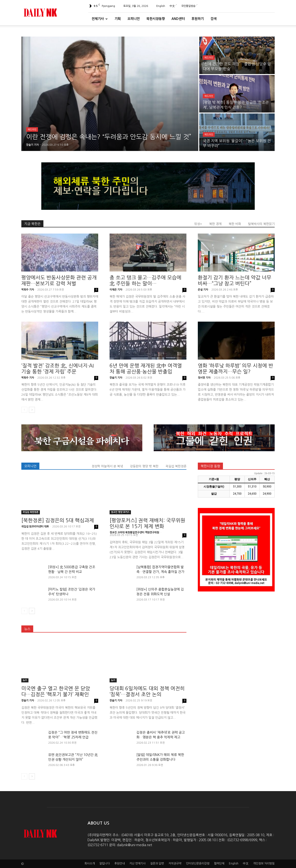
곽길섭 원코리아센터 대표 (35, 527)
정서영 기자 (204, 378)
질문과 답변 (157, 863)
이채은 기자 (116, 290)
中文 (173, 6)
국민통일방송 (189, 6)
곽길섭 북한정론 (176, 466)
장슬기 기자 (116, 378)
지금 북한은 (32, 224)
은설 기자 (203, 290)
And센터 (178, 19)
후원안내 (120, 863)
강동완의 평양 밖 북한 (144, 466)
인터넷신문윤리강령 (198, 863)
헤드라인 (32, 129)
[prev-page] (24, 410)
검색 (213, 19)
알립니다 (105, 863)
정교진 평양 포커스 (120, 512)
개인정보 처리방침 (264, 863)
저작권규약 (175, 863)
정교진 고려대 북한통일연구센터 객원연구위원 (134, 533)
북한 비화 (235, 224)
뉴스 (27, 629)
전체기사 (100, 19)
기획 (118, 19)
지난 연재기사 (137, 863)
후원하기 (198, 19)
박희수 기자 (28, 290)
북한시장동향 (156, 19)
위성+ (198, 224)
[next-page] (32, 410)
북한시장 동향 (210, 466)
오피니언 (134, 19)
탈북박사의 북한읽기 (261, 224)
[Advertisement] (236, 632)
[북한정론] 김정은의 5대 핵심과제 (58, 520)
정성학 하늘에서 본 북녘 (107, 466)
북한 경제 (215, 224)
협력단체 (219, 863)
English (161, 6)
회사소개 (90, 863)
